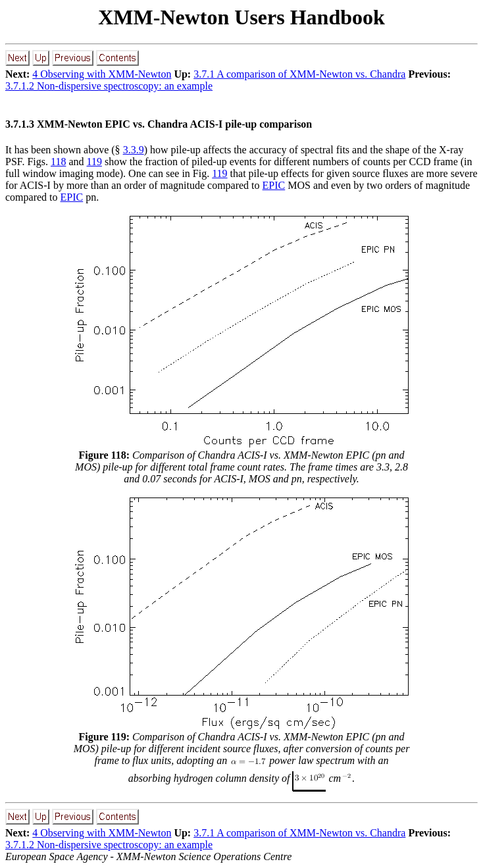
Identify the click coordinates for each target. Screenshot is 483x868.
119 (94, 162)
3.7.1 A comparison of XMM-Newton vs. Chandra (299, 74)
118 (58, 162)
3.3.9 (134, 150)
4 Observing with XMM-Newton (102, 74)
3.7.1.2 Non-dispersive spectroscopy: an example (109, 86)
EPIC (274, 185)
